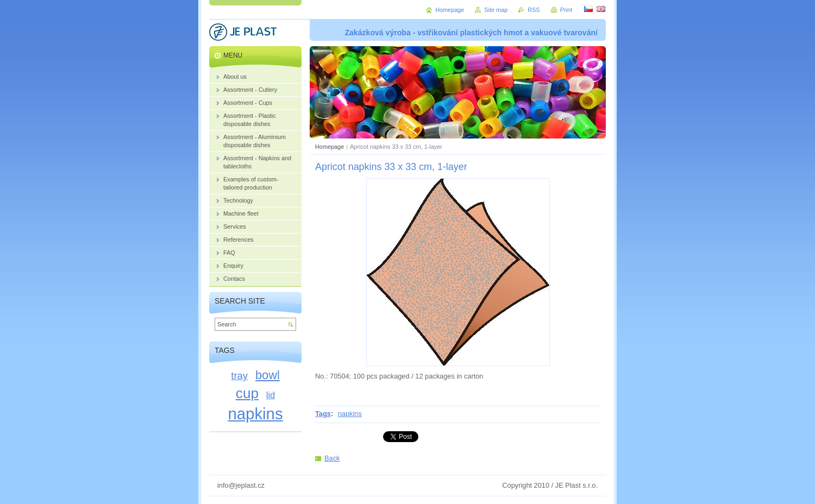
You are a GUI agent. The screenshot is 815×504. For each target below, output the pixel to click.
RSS (534, 10)
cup (247, 393)
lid (271, 395)
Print (566, 10)
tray (239, 376)
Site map (496, 10)
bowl (268, 375)
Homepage (330, 147)
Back (332, 458)
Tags (323, 414)
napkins (350, 414)
